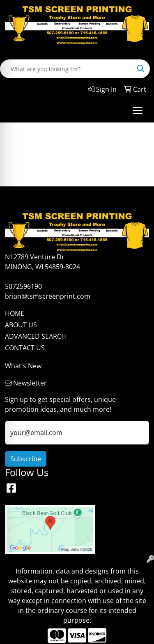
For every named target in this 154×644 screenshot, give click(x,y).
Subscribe (26, 459)
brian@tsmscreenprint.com (48, 296)
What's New (23, 366)
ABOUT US (21, 325)
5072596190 (23, 286)
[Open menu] (138, 111)
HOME (15, 313)
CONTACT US (25, 348)
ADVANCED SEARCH (36, 336)
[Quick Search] (66, 69)
